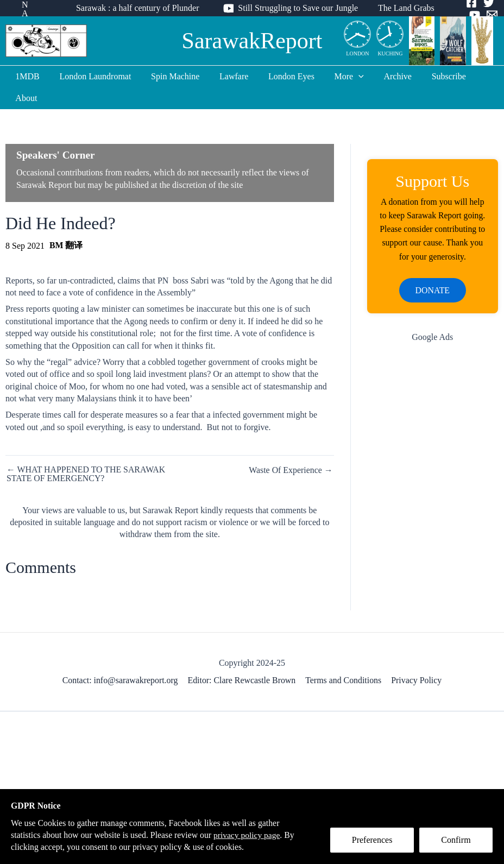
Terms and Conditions (344, 658)
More (337, 77)
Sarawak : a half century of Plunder (137, 8)
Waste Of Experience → (291, 449)
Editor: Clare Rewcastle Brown (242, 658)
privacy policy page (250, 834)
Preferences (373, 840)
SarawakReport (252, 41)
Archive (383, 76)
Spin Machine (171, 76)
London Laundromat (93, 76)
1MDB (28, 76)
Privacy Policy (416, 658)
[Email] (485, 15)
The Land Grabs (400, 8)
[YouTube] (468, 15)
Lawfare (227, 76)
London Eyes (282, 76)
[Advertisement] (433, 396)
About (477, 76)
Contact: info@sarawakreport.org (121, 658)
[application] (346, 77)
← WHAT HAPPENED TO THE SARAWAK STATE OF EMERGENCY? (87, 452)
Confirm (457, 840)
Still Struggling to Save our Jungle (295, 8)
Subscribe (431, 76)
